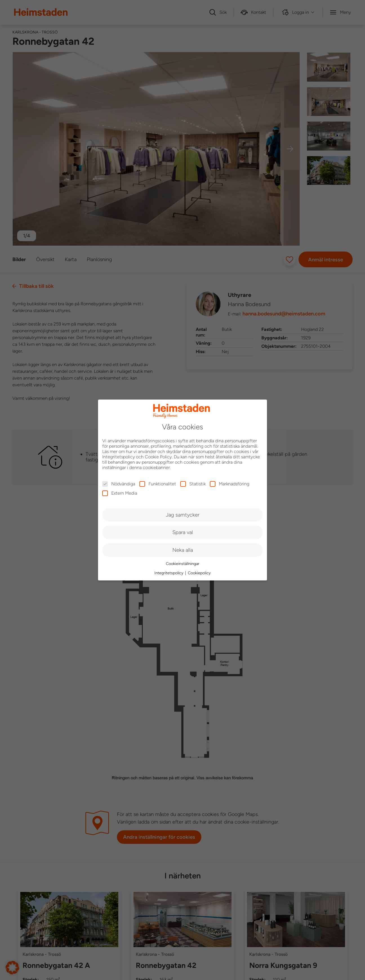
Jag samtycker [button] (183, 515)
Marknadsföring (230, 484)
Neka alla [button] (183, 550)
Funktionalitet (158, 484)
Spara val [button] (183, 532)
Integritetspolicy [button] (169, 573)
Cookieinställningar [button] (183, 564)
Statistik (193, 484)
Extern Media (120, 493)
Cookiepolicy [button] (199, 573)
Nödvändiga (119, 484)
